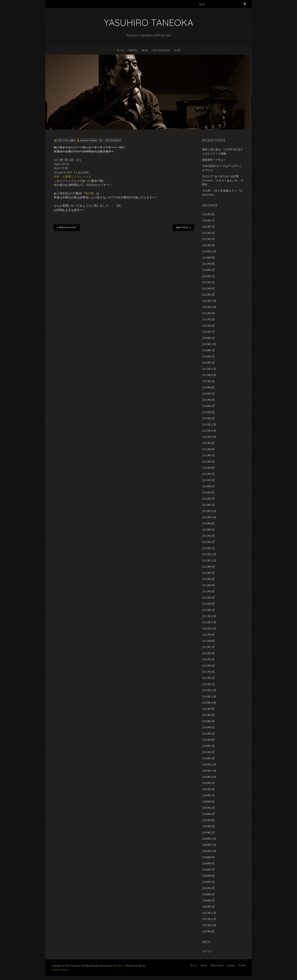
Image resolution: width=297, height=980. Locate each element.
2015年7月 (208, 455)
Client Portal (217, 965)
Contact (231, 965)
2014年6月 (208, 486)
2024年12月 (209, 251)
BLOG (145, 50)
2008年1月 (208, 907)
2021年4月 (208, 326)
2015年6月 (208, 462)
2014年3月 (208, 492)
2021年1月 (208, 332)
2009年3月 (208, 820)
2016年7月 (208, 394)
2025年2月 (208, 239)
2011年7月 (208, 647)
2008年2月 (208, 900)
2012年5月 (208, 585)
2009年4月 (208, 814)
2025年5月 (208, 233)
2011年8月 (208, 641)
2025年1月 (208, 245)
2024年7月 (208, 270)
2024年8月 (208, 264)
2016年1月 (208, 418)
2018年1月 (208, 363)
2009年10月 (209, 777)
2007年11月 (209, 919)
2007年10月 (209, 925)
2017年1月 (208, 381)
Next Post (183, 227)
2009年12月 (209, 764)
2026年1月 (208, 220)
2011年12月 (209, 616)
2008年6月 (208, 876)
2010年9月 (208, 709)
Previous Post (67, 227)
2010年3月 (208, 746)
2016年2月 (208, 412)
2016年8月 (208, 387)
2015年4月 (208, 468)
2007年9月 (208, 931)
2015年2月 (208, 474)
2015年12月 (209, 424)
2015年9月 (208, 443)
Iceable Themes (60, 970)
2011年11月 (209, 622)
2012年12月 (209, 554)
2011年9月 (208, 635)
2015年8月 (208, 449)
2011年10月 (209, 628)
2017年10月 (209, 375)
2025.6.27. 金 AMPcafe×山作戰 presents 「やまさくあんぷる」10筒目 (223, 180)
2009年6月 (208, 802)
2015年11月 (209, 431)
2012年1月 (208, 610)
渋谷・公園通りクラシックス (72, 176)
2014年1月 (208, 505)
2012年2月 (208, 604)
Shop (177, 50)
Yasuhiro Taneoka (88, 140)
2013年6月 (208, 530)
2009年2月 (208, 826)
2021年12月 (209, 301)
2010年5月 (208, 734)
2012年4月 (208, 591)
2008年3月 (208, 894)
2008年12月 (209, 839)
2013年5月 (208, 536)
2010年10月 (209, 703)
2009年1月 (208, 832)
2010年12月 (209, 690)
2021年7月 (208, 313)
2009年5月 (208, 808)
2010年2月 (208, 752)
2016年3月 (208, 406)
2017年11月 (209, 369)
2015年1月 (208, 480)
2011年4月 (208, 666)
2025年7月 (208, 227)
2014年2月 (208, 499)
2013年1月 (208, 548)
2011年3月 (208, 672)
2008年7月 (208, 870)
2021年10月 (209, 307)
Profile (133, 50)
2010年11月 (209, 696)
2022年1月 (208, 295)
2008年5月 (208, 882)
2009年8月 (208, 789)
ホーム (120, 50)
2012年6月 (208, 579)
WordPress (119, 965)
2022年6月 (208, 288)
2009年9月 (208, 783)
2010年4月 (208, 740)
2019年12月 (209, 344)
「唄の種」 (89, 193)
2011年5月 (208, 659)
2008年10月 (209, 851)
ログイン (207, 951)
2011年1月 (208, 684)
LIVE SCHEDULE (161, 50)
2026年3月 (208, 214)
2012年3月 (208, 598)
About (204, 965)
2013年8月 (208, 523)
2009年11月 (209, 771)
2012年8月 (208, 567)
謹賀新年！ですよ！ (214, 160)
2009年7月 (208, 795)
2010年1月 (208, 758)
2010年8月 (208, 715)
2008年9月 (208, 857)
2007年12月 (209, 913)
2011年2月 (208, 678)
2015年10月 (209, 437)
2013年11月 (209, 511)
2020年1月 (208, 338)
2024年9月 (208, 258)
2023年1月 (208, 282)
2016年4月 (208, 400)
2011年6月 (208, 653)
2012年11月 (209, 560)
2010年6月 (208, 727)
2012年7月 (208, 573)
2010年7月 (208, 721)
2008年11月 (209, 845)
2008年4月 (208, 888)
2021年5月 (208, 319)
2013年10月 (209, 517)
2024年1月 (208, 276)
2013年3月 (208, 542)
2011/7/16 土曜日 (66, 140)
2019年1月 (208, 356)
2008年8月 (208, 863)
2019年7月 (208, 350)
